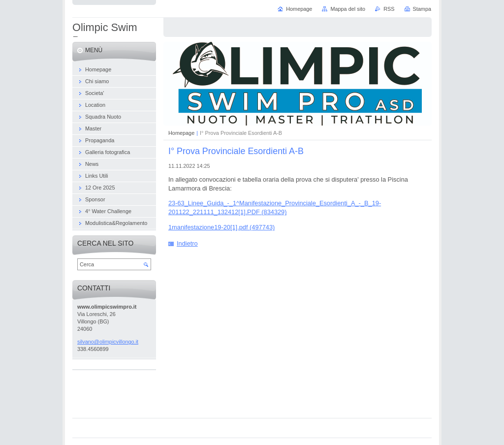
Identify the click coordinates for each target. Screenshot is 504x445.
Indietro (187, 243)
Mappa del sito (348, 9)
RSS (389, 9)
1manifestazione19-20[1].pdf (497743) (221, 227)
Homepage (181, 133)
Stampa (422, 9)
